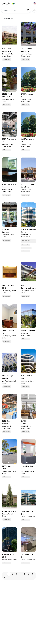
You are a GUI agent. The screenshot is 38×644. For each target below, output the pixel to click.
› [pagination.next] (8, 578)
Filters (34, 10)
